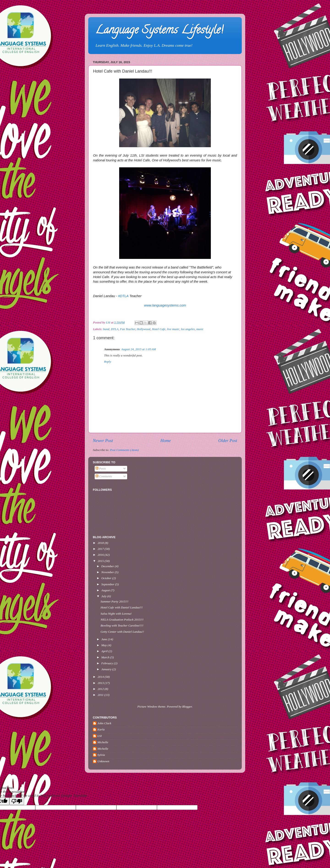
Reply (108, 362)
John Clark (104, 723)
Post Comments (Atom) (124, 450)
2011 (101, 695)
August (106, 590)
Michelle (103, 742)
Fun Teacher (128, 329)
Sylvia (101, 755)
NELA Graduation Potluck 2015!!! (122, 620)
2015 (101, 561)
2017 (101, 549)
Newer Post (103, 441)
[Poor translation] (17, 801)
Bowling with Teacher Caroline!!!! (122, 625)
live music (173, 329)
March (106, 657)
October (107, 578)
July (104, 596)
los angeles (188, 329)
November (108, 572)
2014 (101, 677)
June (105, 639)
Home (166, 441)
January (107, 669)
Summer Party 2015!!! (114, 601)
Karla (101, 729)
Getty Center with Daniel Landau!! (122, 632)
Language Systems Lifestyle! (159, 31)
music (200, 329)
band (106, 329)
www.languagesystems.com (165, 305)
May (104, 645)
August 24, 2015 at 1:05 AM (139, 349)
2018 (101, 543)
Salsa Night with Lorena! (116, 614)
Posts (101, 468)
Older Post (228, 441)
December (108, 566)
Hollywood (144, 329)
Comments (104, 476)
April (105, 651)
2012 (101, 689)
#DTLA (123, 296)
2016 (101, 555)
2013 (101, 683)
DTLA (115, 329)
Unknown (103, 761)
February (107, 663)
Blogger (187, 707)
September (108, 584)
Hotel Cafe (159, 329)
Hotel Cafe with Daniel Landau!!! (122, 607)
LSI (100, 736)
